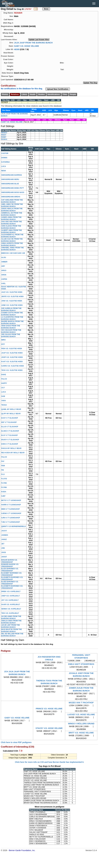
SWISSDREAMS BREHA (11, 197)
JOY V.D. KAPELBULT (10, 600)
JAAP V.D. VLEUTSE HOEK (12, 353)
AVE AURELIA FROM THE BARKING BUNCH (11, 309)
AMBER (4, 262)
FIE (3, 470)
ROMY (4, 137)
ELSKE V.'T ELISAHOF (10, 431)
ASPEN (4, 279)
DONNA (4, 158)
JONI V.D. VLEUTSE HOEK (12, 301)
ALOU (4, 257)
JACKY (4, 531)
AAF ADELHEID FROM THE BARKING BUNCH (12, 201)
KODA (4, 492)
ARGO (4, 270)
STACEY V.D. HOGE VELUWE (49, 728)
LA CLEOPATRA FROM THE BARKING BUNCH (12, 318)
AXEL (3, 284)
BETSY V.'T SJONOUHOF (11, 500)
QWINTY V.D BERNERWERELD (14, 526)
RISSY (4, 135)
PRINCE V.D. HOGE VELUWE (49, 709)
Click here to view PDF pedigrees (16, 742)
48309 (17, 49)
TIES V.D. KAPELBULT (10, 613)
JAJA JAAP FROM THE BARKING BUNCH (33, 43)
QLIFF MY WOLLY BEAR (11, 414)
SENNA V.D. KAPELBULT (11, 609)
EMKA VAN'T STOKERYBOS (81, 664)
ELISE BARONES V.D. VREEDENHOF (10, 583)
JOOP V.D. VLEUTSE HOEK (12, 357)
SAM (3, 396)
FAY (3, 461)
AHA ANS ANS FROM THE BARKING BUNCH (12, 223)
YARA (4, 401)
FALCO (4, 379)
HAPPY (4, 383)
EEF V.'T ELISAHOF (9, 422)
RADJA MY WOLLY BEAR (11, 448)
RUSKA (4, 139)
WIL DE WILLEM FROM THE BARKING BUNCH (12, 635)
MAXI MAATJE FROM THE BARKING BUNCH (12, 630)
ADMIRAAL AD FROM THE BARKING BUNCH (12, 214)
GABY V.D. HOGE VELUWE (27, 46)
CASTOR (5, 153)
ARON (4, 275)
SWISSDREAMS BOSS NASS (13, 192)
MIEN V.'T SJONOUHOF (11, 509)
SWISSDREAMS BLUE (10, 184)
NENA (4, 171)
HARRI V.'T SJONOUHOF (11, 505)
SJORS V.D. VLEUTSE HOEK (13, 366)
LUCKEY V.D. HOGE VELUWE (81, 714)
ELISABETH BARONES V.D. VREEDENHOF (12, 578)
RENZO (4, 133)
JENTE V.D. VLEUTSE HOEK (12, 297)
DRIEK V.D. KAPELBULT (11, 591)
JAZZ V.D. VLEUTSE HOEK (12, 292)
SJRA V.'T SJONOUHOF (11, 518)
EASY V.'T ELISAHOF (10, 418)
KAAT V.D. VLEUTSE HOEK (12, 362)
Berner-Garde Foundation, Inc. (22, 850)
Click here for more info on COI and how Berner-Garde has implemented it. (49, 762)
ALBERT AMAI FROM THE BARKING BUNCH (12, 231)
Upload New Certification (58, 89)
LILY (3, 388)
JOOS (4, 552)
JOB (3, 548)
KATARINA (5, 162)
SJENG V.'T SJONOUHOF (11, 513)
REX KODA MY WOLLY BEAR (13, 453)
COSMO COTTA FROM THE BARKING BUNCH (12, 314)
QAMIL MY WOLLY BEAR (11, 409)
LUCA (4, 166)
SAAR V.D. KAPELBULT (11, 605)
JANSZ (4, 539)
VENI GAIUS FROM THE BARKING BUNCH (11, 327)
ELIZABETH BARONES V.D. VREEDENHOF (12, 587)
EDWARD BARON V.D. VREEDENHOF (10, 565)
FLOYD (4, 479)
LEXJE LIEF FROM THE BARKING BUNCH (11, 626)
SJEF (3, 496)
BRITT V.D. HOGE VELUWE (81, 733)
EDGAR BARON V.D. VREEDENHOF (9, 561)
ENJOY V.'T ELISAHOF (10, 440)
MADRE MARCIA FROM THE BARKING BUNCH (12, 322)
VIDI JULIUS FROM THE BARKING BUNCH (11, 335)
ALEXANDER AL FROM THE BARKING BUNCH (12, 236)
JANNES (5, 535)
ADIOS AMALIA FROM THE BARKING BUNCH (12, 210)
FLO (3, 474)
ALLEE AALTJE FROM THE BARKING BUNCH (12, 240)
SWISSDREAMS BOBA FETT (13, 188)
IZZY (3, 344)
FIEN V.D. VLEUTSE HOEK (12, 349)
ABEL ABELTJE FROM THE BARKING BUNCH (12, 205)
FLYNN (4, 483)
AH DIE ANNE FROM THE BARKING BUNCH (11, 617)
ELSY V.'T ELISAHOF (10, 435)
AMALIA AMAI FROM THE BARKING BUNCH (11, 622)
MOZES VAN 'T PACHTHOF (81, 703)
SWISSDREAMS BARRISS (12, 175)
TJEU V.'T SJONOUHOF (11, 522)
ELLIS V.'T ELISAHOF (10, 427)
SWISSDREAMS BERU (10, 179)
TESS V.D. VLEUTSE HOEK (12, 370)
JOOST (4, 557)
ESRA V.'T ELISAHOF (10, 444)
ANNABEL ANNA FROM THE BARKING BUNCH (13, 249)
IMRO (3, 340)
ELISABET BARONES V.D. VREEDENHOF (12, 574)
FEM (3, 466)
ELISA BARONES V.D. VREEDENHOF (10, 570)
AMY (3, 266)
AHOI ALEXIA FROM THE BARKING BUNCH (11, 227)
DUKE (4, 375)
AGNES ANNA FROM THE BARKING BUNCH (11, 218)
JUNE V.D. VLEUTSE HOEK (12, 305)
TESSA (4, 405)
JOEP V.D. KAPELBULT (10, 596)
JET (3, 544)
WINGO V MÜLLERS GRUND (81, 724)
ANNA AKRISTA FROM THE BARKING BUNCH (12, 244)
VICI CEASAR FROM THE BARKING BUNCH (11, 331)
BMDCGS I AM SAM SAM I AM (13, 253)
